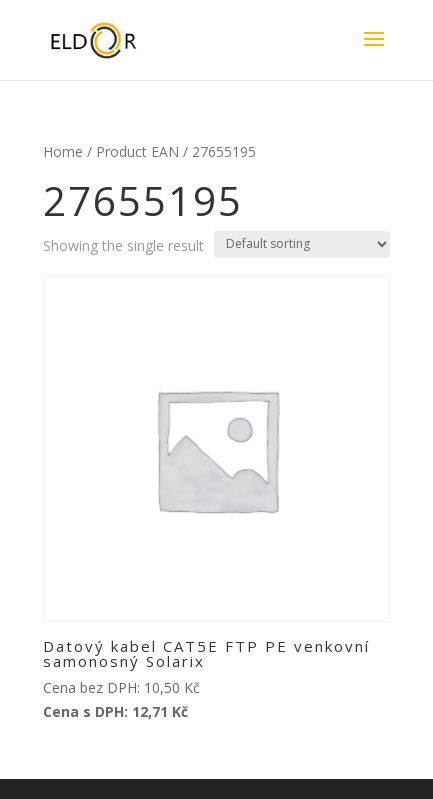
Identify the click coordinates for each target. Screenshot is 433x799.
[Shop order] (302, 244)
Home (63, 151)
